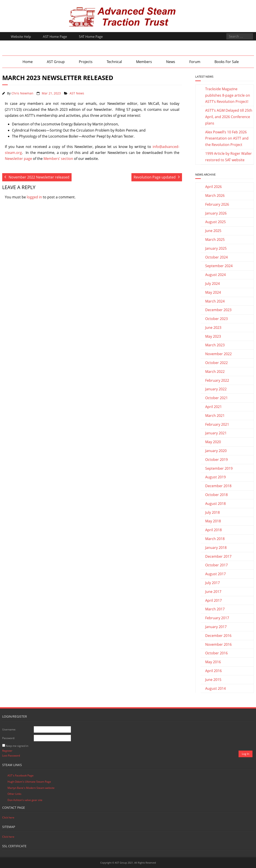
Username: (9, 729)
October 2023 (216, 319)
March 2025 (215, 240)
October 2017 (216, 565)
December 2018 (218, 486)
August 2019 (215, 477)
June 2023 (213, 328)
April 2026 (213, 187)
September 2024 (219, 266)
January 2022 (216, 389)
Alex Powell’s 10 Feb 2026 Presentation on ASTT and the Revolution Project (227, 138)
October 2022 (216, 363)
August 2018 (215, 504)
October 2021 (216, 398)
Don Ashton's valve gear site (25, 800)
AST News (77, 93)
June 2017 (213, 592)
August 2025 (215, 222)
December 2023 (218, 310)
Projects (86, 62)
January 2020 (216, 451)
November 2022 (218, 354)
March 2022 (215, 372)
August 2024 (215, 275)
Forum (195, 62)
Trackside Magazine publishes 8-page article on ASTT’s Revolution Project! (228, 95)
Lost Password (11, 756)
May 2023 (213, 336)
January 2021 (216, 433)
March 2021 (215, 416)
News (171, 62)
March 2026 (215, 195)
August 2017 (215, 574)
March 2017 (215, 609)
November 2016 (218, 644)
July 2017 (212, 583)
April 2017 (213, 600)
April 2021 (213, 407)
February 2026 (217, 204)
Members (144, 62)
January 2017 (216, 627)
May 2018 (213, 521)
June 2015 (213, 680)
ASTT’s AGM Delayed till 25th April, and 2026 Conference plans (229, 117)
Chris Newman (22, 93)
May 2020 (213, 442)
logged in (34, 197)
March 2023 (215, 345)
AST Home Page (55, 36)
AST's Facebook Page (21, 775)
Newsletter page (18, 159)
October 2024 (216, 257)
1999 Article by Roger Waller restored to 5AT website (229, 157)
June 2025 (213, 231)
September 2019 (219, 468)
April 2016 (213, 671)
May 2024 (213, 292)
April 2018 (213, 530)
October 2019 (216, 460)
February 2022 (217, 380)
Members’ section (58, 159)
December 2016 (218, 636)
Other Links (14, 794)
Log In (246, 754)
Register (7, 751)
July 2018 (212, 512)
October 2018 (216, 495)
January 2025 (216, 248)
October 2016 (216, 653)
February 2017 (217, 618)
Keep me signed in (17, 746)
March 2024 (215, 301)
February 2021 (217, 424)
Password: (9, 738)
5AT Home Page (91, 36)
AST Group (56, 62)
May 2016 (213, 662)
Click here (8, 817)
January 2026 (216, 213)
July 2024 (212, 284)
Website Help (21, 36)
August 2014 (215, 688)
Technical (114, 62)
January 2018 (216, 548)
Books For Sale (227, 62)
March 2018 (215, 539)
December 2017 (218, 556)
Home (28, 62)
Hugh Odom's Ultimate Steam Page (29, 782)
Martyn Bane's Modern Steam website (31, 788)
